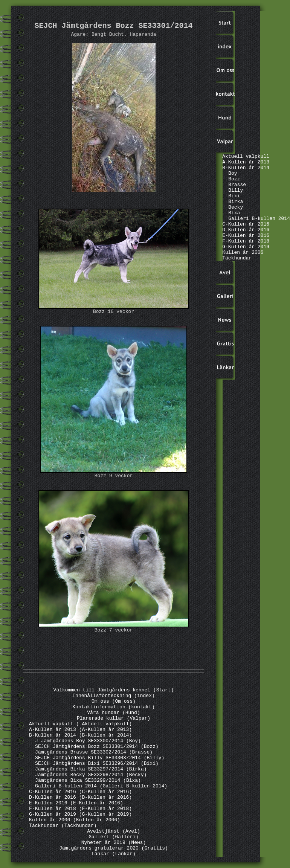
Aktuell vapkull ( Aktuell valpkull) (80, 724)
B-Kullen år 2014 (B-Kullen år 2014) (80, 735)
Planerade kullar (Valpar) (114, 718)
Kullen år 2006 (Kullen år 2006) (75, 820)
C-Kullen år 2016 (246, 224)
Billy (236, 190)
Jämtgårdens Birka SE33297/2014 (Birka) (91, 769)
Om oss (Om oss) (114, 701)
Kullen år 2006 (243, 252)
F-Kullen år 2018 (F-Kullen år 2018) (80, 809)
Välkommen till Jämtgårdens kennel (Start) (114, 690)
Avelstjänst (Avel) (113, 831)
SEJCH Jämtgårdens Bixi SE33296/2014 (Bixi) (97, 764)
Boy (233, 173)
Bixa (234, 213)
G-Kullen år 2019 (246, 247)
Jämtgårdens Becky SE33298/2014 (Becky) (91, 775)
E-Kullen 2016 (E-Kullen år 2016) (76, 803)
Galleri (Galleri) (114, 837)
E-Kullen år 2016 (246, 236)
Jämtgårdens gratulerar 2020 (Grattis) (114, 848)
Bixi (234, 196)
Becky (236, 207)
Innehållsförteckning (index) (113, 696)
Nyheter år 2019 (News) (114, 843)
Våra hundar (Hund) (113, 713)
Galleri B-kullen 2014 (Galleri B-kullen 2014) (101, 786)
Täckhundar (237, 258)
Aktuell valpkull (246, 156)
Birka (236, 202)
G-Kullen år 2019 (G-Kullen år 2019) (80, 814)
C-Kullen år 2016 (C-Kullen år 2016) (80, 792)
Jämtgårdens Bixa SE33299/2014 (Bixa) (88, 780)
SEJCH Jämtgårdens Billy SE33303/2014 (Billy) (100, 758)
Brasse (237, 185)
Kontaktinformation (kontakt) (113, 707)
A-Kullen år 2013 (246, 162)
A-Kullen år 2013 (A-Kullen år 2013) (80, 730)
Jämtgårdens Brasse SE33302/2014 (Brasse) (94, 752)
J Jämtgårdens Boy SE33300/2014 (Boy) (88, 741)
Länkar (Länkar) (114, 854)
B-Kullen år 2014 (246, 168)
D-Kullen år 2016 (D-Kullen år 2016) (80, 797)
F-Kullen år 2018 (246, 241)
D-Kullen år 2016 (246, 230)
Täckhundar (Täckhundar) (63, 826)
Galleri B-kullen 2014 (259, 219)
